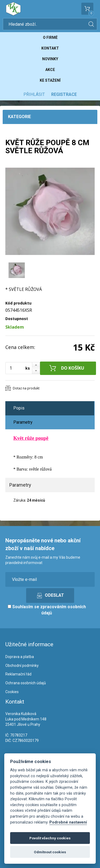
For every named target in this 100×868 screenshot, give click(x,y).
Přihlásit (34, 94)
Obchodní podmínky (22, 666)
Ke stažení (50, 80)
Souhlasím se (47, 610)
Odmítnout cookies (50, 852)
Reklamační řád (18, 674)
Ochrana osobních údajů (26, 683)
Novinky (50, 59)
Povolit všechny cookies (50, 838)
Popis (19, 408)
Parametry (23, 422)
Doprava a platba (20, 657)
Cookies (12, 692)
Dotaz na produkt (26, 388)
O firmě (50, 37)
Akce (50, 70)
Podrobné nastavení (68, 822)
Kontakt (50, 48)
